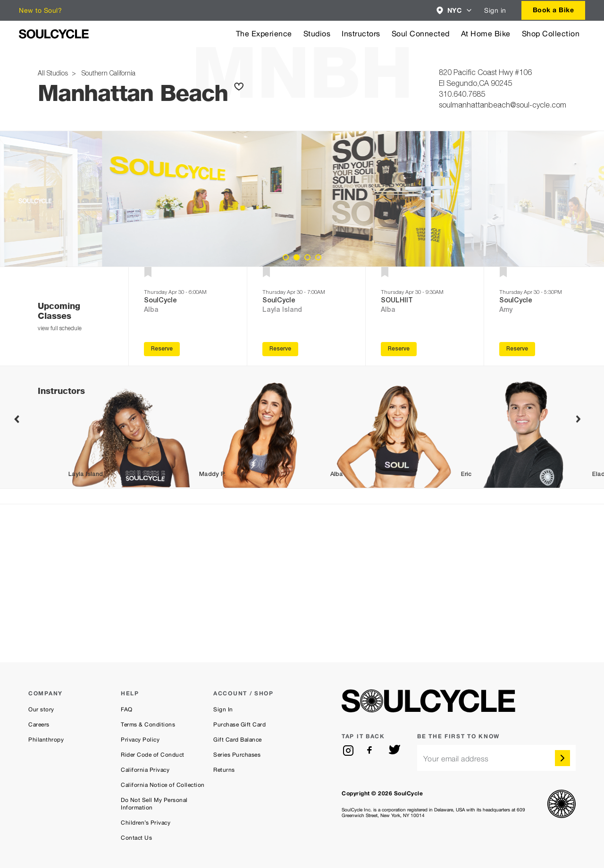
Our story (41, 709)
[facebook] (371, 751)
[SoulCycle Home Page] (54, 34)
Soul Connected (421, 34)
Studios (317, 34)
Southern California (107, 74)
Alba (151, 310)
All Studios (54, 74)
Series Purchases (237, 755)
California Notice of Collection (163, 785)
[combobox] (455, 10)
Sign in (495, 10)
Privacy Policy (140, 740)
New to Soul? (40, 10)
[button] (455, 10)
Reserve (162, 349)
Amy (506, 310)
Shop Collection (551, 34)
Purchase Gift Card (239, 725)
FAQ (127, 709)
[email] (496, 758)
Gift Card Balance (238, 740)
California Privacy (145, 770)
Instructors (361, 34)
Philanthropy (46, 740)
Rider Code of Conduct (153, 755)
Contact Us (136, 838)
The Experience (264, 34)
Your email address (456, 759)
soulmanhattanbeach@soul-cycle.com (503, 106)
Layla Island (282, 310)
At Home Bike (486, 34)
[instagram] (348, 751)
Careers (39, 725)
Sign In (223, 709)
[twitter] (394, 751)
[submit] (562, 758)
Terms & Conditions (148, 725)
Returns (224, 770)
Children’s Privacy (146, 823)
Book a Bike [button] (554, 10)
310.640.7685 (462, 95)
